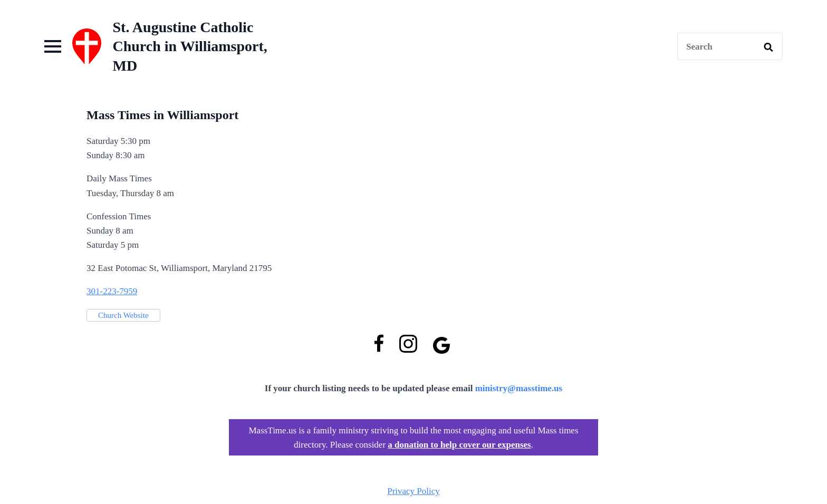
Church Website (123, 315)
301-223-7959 (112, 291)
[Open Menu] (53, 46)
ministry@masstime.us (519, 388)
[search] (768, 47)
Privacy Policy (413, 491)
